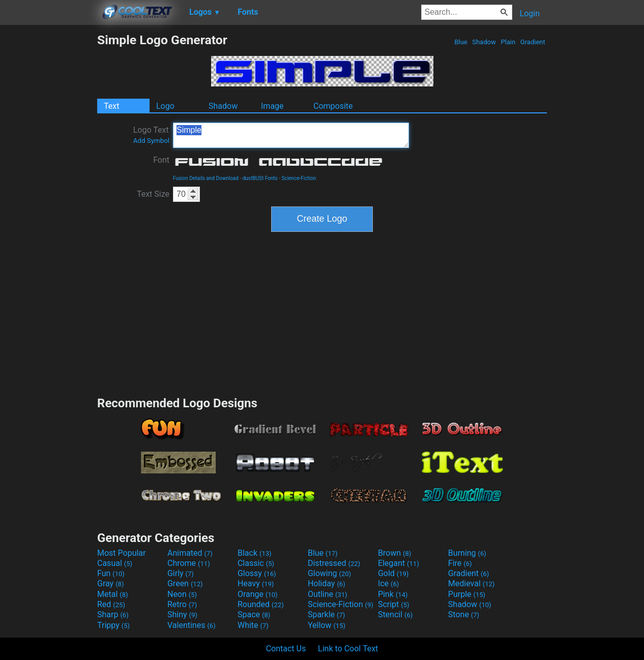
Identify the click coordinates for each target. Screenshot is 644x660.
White (253, 625)
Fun (111, 573)
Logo (165, 106)
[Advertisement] (48, 185)
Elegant (399, 563)
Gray (110, 583)
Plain (508, 42)
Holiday (327, 583)
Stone (464, 614)
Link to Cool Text (348, 649)
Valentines (192, 625)
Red (111, 604)
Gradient (533, 42)
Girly (181, 573)
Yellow (327, 625)
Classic (256, 563)
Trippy (113, 625)
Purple (467, 594)
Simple (291, 135)
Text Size (153, 194)
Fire (460, 563)
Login (530, 13)
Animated (190, 553)
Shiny (182, 614)
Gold (393, 573)
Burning (467, 553)
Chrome (189, 563)
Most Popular (122, 553)
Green (185, 583)
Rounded (261, 604)
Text (111, 106)
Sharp (113, 614)
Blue (461, 42)
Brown (394, 553)
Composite (333, 106)
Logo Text (151, 135)
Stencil (395, 614)
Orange (258, 594)
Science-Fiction (299, 178)
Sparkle (326, 614)
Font (161, 160)
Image (272, 106)
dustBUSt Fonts (260, 178)
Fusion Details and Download (206, 178)
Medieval (472, 583)
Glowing (329, 573)
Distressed (334, 563)
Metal (113, 594)
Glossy (257, 573)
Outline (328, 594)
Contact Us (286, 649)
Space (254, 614)
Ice (388, 583)
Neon (182, 594)
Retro (182, 604)
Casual (115, 563)
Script (394, 604)
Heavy (256, 583)
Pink (393, 594)
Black (255, 553)
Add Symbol (151, 141)
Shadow (484, 42)
